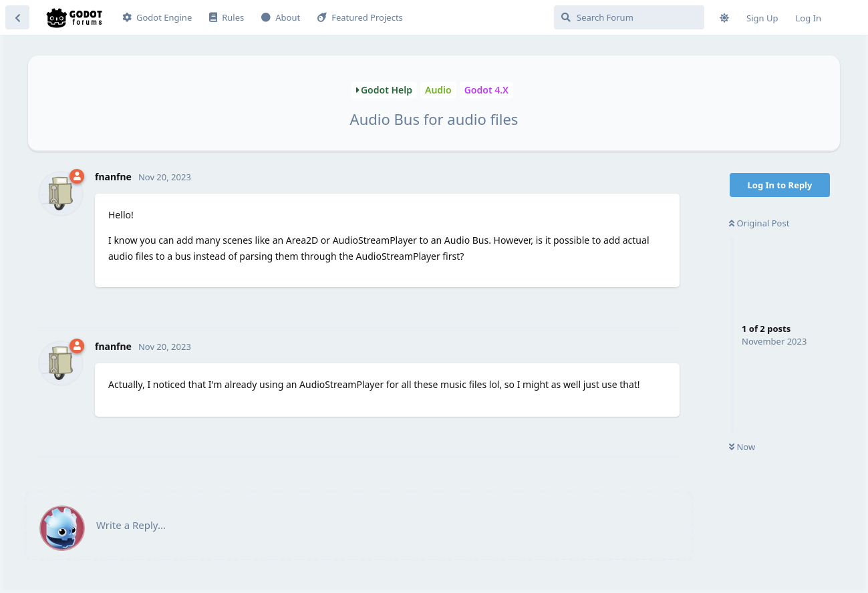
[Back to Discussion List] (17, 17)
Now (742, 447)
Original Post (759, 223)
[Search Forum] (629, 17)
